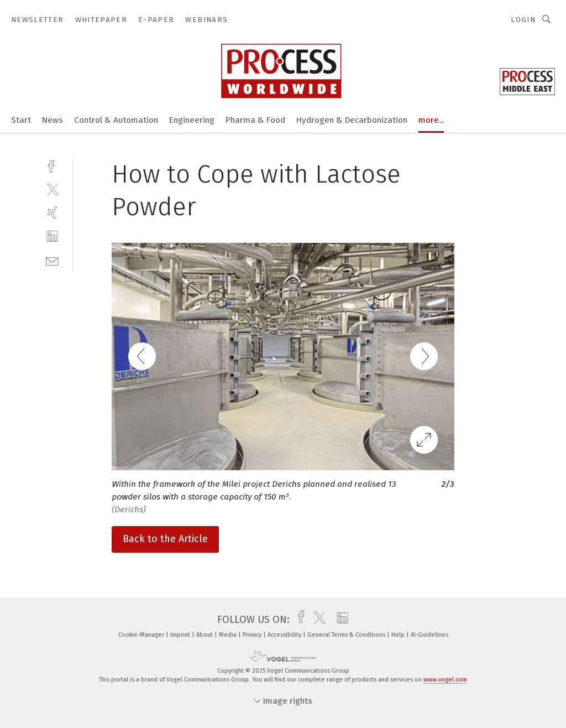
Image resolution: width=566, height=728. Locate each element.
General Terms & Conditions (347, 635)
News (53, 120)
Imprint (181, 635)
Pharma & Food (255, 120)
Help (399, 635)
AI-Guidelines (429, 635)
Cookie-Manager (142, 635)
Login (523, 20)
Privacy (253, 635)
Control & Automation (116, 120)
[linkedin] (52, 236)
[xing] (52, 213)
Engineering (192, 120)
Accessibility (285, 635)
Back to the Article (165, 539)
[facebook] (52, 165)
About (205, 635)
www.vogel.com (445, 680)
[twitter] (52, 189)
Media (229, 635)
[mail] (52, 260)
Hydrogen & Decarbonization (352, 120)
